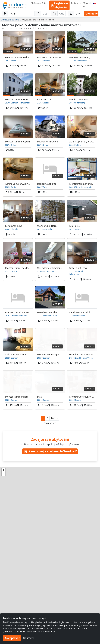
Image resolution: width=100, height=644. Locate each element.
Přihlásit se (87, 5)
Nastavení (29, 638)
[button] (54, 418)
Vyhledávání (92, 14)
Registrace (76, 3)
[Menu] (95, 3)
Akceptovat (12, 638)
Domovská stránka (10, 20)
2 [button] (47, 418)
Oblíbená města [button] (39, 3)
